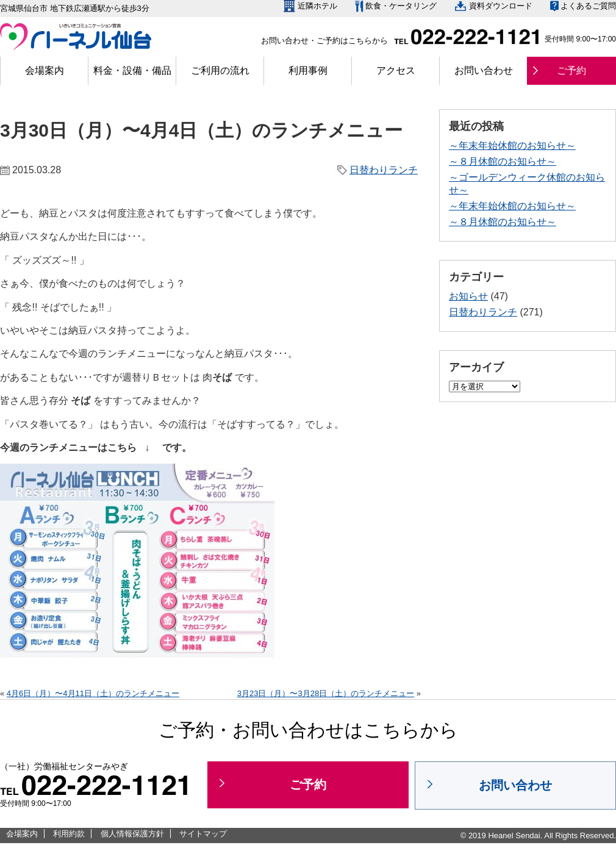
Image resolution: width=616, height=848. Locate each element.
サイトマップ (203, 834)
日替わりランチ (384, 170)
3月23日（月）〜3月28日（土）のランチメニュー (326, 693)
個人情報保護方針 (132, 834)
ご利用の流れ (220, 70)
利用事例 (308, 70)
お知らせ (468, 296)
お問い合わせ (484, 70)
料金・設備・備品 (132, 70)
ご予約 (571, 70)
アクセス (396, 70)
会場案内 (45, 70)
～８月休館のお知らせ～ (503, 161)
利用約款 (69, 834)
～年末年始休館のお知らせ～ (512, 146)
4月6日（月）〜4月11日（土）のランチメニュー (93, 693)
